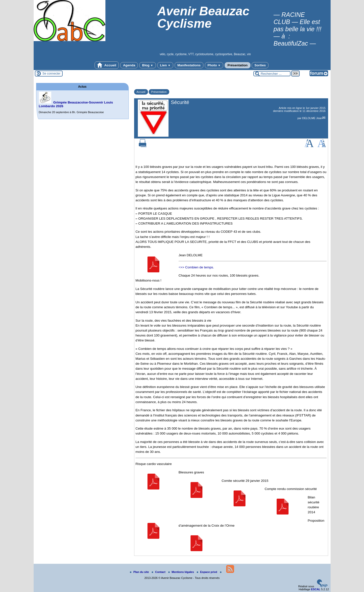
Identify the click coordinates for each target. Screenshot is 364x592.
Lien (165, 65)
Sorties (260, 65)
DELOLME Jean (312, 118)
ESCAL (316, 589)
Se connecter (52, 74)
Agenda (129, 65)
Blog (148, 65)
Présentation (237, 65)
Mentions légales (182, 572)
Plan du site (140, 572)
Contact (159, 572)
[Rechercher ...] (272, 74)
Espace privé (207, 572)
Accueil (107, 65)
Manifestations (189, 65)
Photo (214, 65)
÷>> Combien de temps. (196, 267)
